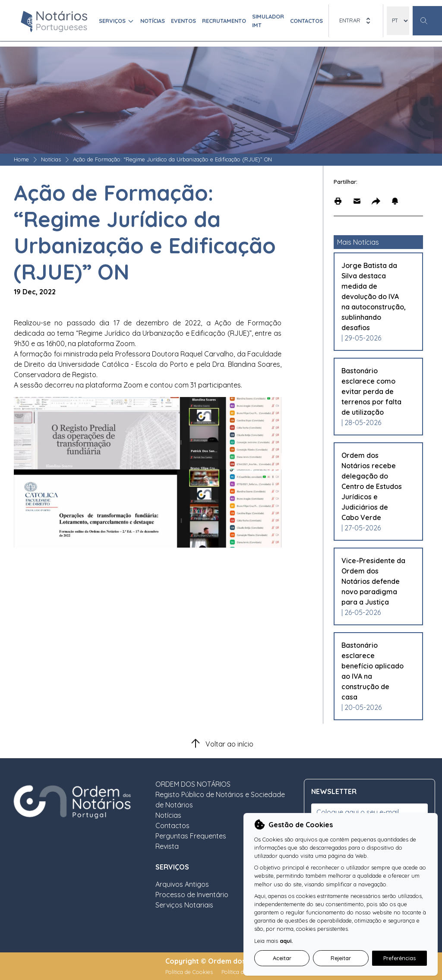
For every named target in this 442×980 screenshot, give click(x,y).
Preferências (399, 958)
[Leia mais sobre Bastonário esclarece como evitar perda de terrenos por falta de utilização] (374, 391)
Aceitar (282, 958)
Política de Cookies (190, 972)
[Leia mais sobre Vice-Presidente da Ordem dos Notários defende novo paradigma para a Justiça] (374, 581)
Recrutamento (224, 21)
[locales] (398, 21)
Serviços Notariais (184, 905)
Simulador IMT (268, 20)
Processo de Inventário (192, 895)
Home (21, 159)
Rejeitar (341, 958)
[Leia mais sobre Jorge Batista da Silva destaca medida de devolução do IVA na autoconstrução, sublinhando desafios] (374, 296)
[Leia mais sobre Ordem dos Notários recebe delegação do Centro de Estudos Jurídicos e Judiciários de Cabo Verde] (374, 486)
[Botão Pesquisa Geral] (427, 21)
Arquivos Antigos (182, 884)
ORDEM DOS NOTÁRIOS (193, 784)
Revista (167, 846)
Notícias (153, 21)
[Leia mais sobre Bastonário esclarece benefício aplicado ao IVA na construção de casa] (374, 671)
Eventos (183, 21)
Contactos (306, 21)
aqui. (286, 941)
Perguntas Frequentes (191, 836)
